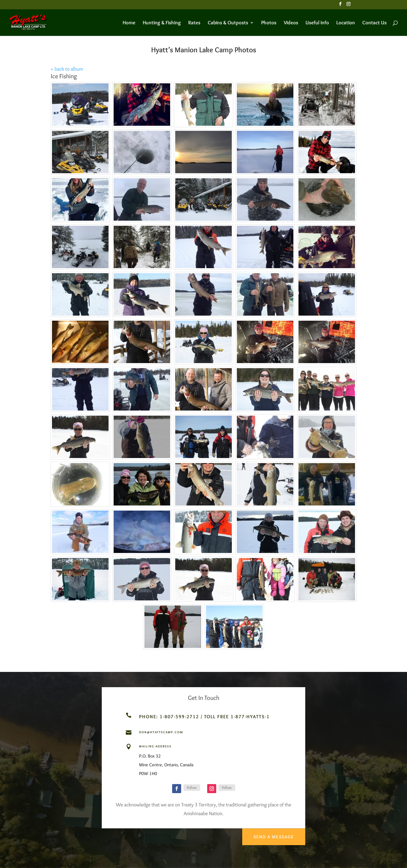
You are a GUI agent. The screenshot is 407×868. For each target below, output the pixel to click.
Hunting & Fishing (162, 23)
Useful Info (317, 23)
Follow (192, 787)
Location (346, 23)
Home (129, 23)
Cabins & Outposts (228, 23)
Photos (269, 23)
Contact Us (374, 23)
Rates (194, 23)
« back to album (67, 69)
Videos (291, 23)
